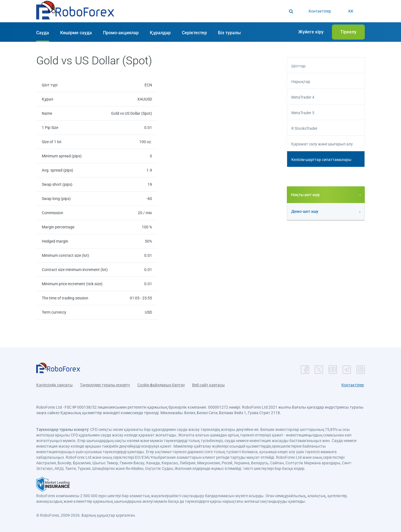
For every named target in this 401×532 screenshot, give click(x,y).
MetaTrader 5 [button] (303, 113)
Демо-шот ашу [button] (305, 211)
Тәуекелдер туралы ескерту (105, 385)
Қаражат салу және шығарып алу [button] (322, 144)
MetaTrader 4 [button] (303, 97)
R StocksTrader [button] (304, 128)
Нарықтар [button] (301, 82)
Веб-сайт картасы (208, 385)
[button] (75, 12)
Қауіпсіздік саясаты (54, 385)
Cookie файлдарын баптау (161, 385)
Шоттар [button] (298, 66)
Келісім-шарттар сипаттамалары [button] (321, 160)
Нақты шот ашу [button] (305, 195)
